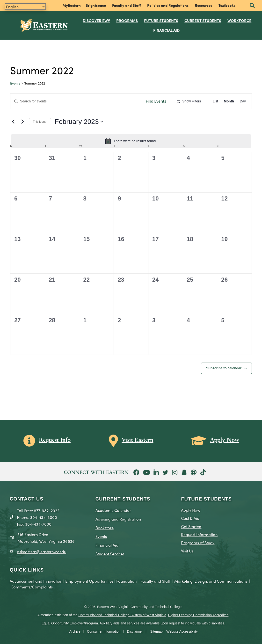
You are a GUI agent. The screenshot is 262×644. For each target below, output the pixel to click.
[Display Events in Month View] (229, 101)
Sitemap (156, 631)
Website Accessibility (182, 631)
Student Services (110, 554)
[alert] (131, 141)
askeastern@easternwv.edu (42, 551)
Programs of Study (198, 542)
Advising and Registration (118, 519)
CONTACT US (27, 499)
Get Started (191, 526)
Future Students (161, 20)
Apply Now (191, 510)
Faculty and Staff (127, 5)
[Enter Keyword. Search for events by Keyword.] (76, 101)
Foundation (126, 581)
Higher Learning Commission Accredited (198, 615)
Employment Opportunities (89, 581)
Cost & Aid (190, 518)
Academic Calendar (113, 510)
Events (15, 83)
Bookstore (105, 527)
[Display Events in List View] (215, 101)
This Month (40, 122)
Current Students (203, 20)
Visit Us (187, 551)
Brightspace (96, 5)
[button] (252, 6)
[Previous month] (13, 122)
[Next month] (22, 122)
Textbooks (227, 5)
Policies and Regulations (168, 5)
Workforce (240, 20)
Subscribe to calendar (224, 368)
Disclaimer (135, 631)
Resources (204, 5)
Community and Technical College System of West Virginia (122, 615)
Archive (75, 631)
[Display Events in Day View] (243, 101)
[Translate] (25, 7)
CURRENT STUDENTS (123, 499)
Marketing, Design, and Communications (211, 581)
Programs (127, 20)
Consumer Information (104, 631)
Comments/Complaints (32, 587)
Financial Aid (166, 30)
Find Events (156, 101)
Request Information (199, 534)
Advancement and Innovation (36, 581)
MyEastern (72, 5)
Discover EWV (97, 20)
